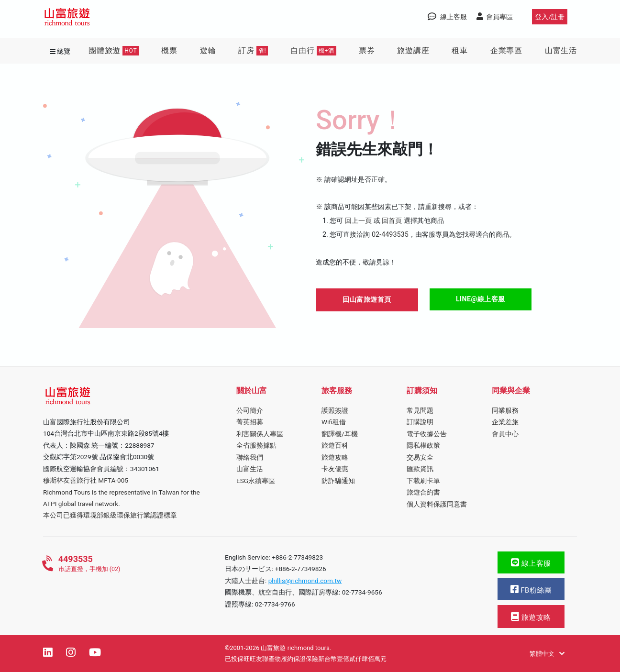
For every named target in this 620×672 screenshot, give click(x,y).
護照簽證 (335, 410)
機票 (169, 50)
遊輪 (208, 50)
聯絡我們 (250, 457)
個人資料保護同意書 (437, 504)
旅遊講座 (413, 50)
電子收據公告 (427, 434)
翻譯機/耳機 (340, 434)
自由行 (313, 51)
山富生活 (561, 50)
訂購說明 (420, 422)
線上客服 (531, 563)
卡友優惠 (335, 469)
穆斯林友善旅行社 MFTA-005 (86, 480)
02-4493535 (390, 235)
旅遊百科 (335, 445)
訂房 (253, 51)
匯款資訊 (420, 469)
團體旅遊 (114, 51)
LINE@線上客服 (481, 299)
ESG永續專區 (256, 481)
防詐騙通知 (338, 481)
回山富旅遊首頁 (367, 299)
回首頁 (392, 221)
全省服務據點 (256, 445)
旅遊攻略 (335, 457)
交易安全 (420, 457)
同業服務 (505, 410)
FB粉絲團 (531, 589)
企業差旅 (505, 422)
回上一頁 (358, 221)
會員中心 (505, 434)
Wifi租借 (334, 422)
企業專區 (506, 50)
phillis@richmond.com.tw (305, 581)
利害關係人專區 (260, 434)
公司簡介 (250, 410)
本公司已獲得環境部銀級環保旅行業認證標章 (110, 515)
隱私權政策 (423, 445)
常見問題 (420, 410)
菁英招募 (250, 422)
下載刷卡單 (423, 481)
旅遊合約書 (423, 492)
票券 (367, 50)
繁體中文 (547, 654)
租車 (460, 50)
